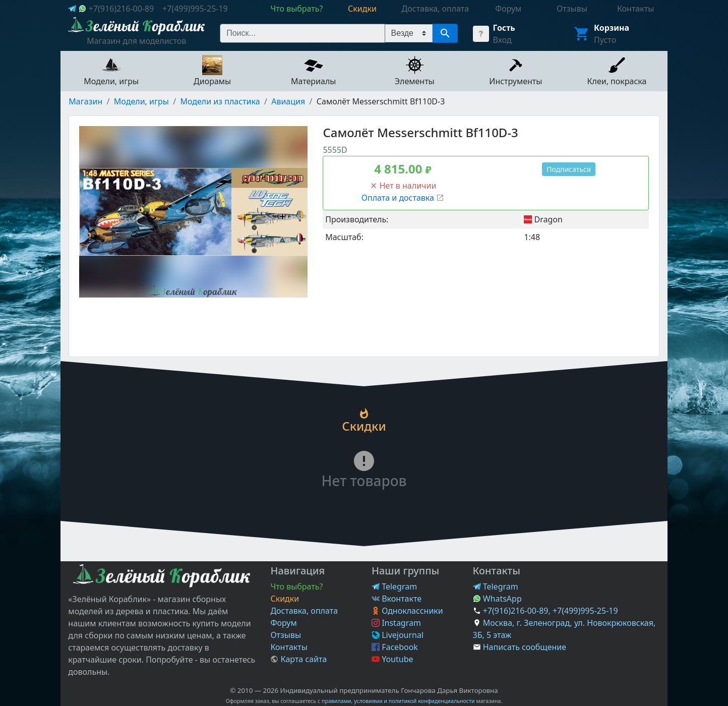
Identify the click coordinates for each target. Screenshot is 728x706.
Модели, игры (141, 101)
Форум (283, 623)
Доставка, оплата (304, 611)
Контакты (289, 647)
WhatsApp (497, 599)
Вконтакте (397, 599)
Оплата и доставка (403, 198)
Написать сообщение (525, 647)
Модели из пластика (220, 101)
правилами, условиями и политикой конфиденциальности (398, 701)
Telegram (394, 586)
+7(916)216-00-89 (122, 9)
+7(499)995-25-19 (195, 9)
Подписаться (569, 169)
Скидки (285, 599)
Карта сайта (298, 659)
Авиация (288, 101)
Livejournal (398, 635)
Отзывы (286, 635)
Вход (502, 40)
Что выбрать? (296, 586)
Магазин (85, 101)
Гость (504, 28)
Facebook (395, 647)
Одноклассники (407, 611)
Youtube (392, 659)
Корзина (612, 28)
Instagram (396, 623)
